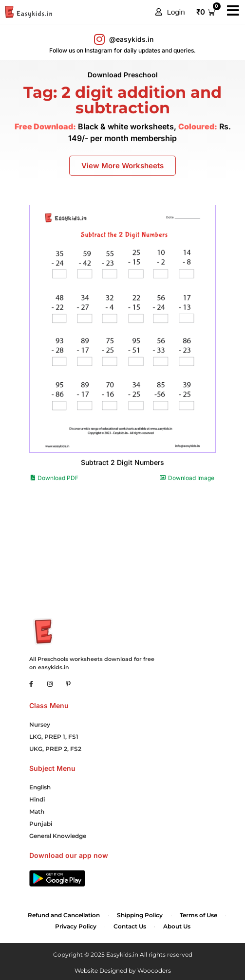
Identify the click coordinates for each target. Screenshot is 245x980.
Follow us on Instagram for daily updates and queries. (122, 50)
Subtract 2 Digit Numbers (122, 462)
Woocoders (154, 971)
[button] (170, 12)
